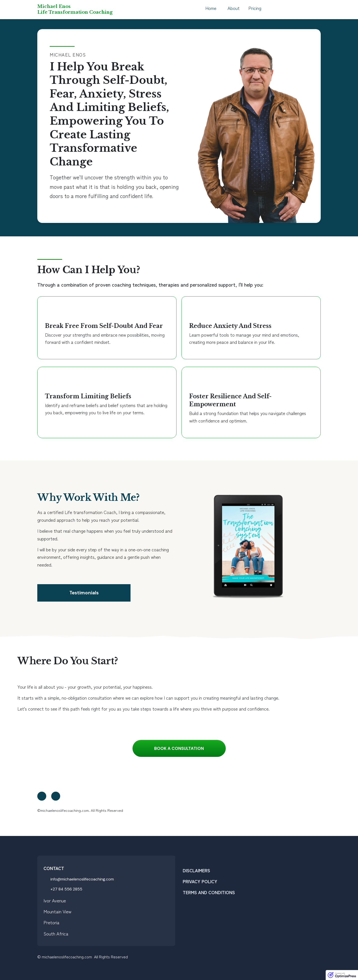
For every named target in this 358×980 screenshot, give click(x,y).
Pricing (255, 8)
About (234, 8)
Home (211, 8)
